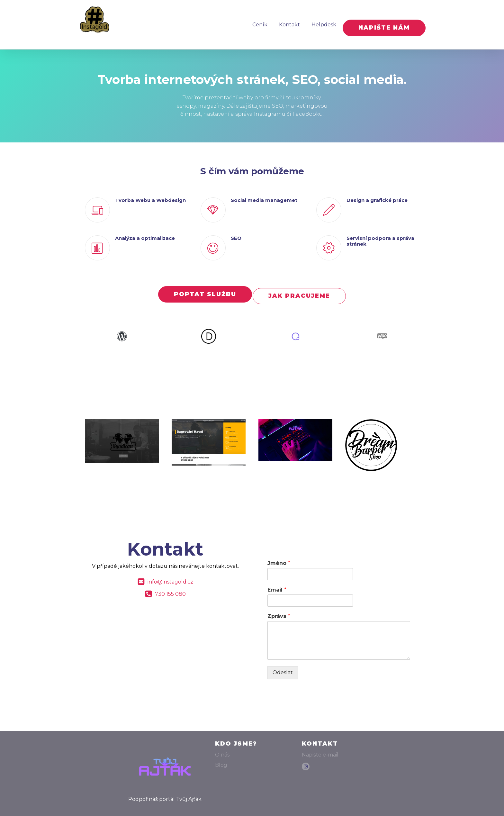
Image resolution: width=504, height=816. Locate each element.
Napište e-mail (320, 745)
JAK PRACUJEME (301, 287)
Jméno (279, 553)
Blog (221, 755)
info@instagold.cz (170, 572)
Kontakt (284, 21)
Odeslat (283, 662)
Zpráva (279, 606)
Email (277, 580)
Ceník (255, 21)
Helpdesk (319, 21)
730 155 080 (170, 584)
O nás (222, 745)
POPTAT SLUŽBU (203, 287)
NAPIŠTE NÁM (384, 21)
